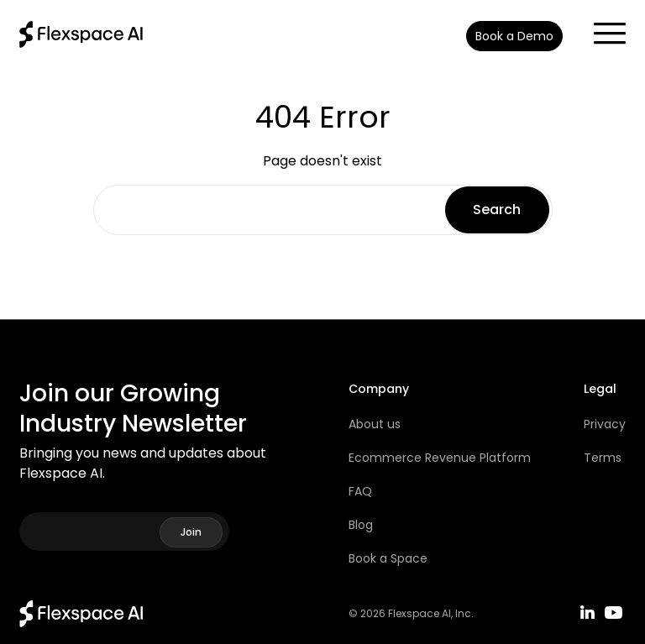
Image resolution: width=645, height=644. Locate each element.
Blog (361, 525)
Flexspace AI (420, 614)
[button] (601, 29)
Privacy (605, 424)
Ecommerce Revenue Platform (440, 458)
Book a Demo (514, 36)
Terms (603, 458)
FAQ (360, 491)
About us (375, 424)
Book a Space (388, 558)
